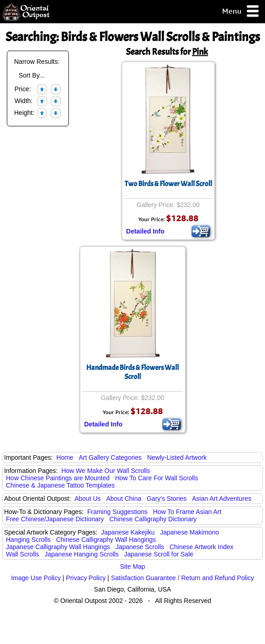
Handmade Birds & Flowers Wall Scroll (132, 372)
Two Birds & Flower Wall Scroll (168, 184)
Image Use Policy (36, 578)
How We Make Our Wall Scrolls (105, 471)
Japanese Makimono (190, 532)
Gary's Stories (167, 499)
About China (124, 499)
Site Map (132, 566)
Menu (241, 12)
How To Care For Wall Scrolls (156, 478)
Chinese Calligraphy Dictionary (153, 519)
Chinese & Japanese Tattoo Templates (60, 485)
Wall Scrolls (23, 554)
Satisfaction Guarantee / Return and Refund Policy (182, 578)
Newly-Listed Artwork (177, 457)
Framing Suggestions (117, 512)
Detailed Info (145, 231)
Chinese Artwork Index (202, 547)
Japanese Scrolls (140, 547)
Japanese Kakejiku (128, 532)
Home (65, 457)
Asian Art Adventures (222, 499)
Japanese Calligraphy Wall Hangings (58, 547)
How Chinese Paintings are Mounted (58, 478)
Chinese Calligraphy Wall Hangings (106, 540)
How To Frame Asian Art (187, 512)
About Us (88, 499)
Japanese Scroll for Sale (159, 554)
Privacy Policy (86, 578)
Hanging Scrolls (28, 540)
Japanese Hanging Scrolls (82, 554)
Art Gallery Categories (110, 457)
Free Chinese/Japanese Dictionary (55, 519)
